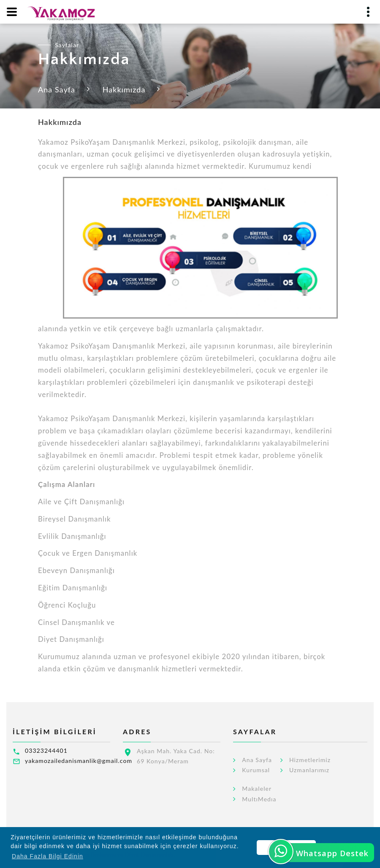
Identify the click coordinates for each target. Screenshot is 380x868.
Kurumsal (256, 770)
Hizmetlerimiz (310, 760)
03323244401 (46, 750)
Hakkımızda (124, 89)
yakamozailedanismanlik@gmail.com (79, 761)
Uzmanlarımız (309, 770)
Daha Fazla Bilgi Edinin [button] (47, 856)
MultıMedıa (259, 799)
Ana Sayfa (57, 89)
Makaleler (257, 789)
